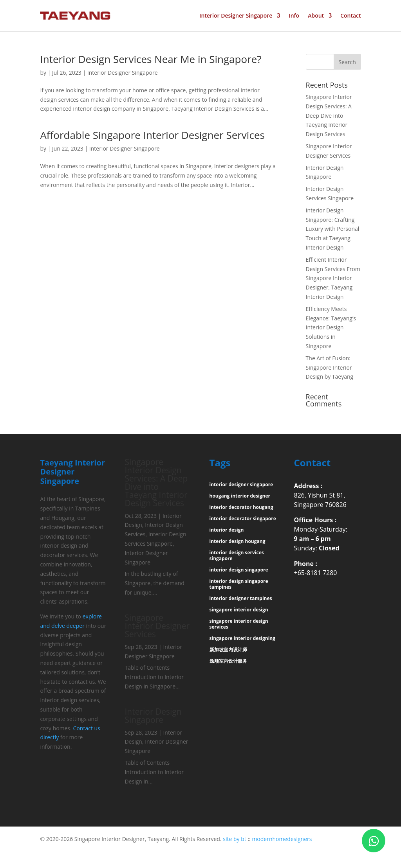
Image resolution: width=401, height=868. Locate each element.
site (227, 839)
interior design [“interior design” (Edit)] (227, 530)
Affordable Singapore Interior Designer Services (152, 135)
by (237, 839)
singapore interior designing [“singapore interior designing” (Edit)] (242, 638)
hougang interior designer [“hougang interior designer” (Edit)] (240, 496)
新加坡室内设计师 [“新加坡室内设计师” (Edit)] (228, 650)
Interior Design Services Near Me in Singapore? (151, 59)
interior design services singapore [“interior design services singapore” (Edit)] (237, 555)
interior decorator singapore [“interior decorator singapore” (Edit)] (243, 518)
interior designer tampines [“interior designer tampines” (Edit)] (241, 598)
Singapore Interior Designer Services (157, 626)
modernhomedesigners (282, 839)
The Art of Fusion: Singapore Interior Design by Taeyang (330, 368)
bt (244, 839)
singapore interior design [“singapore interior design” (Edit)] (239, 610)
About (316, 16)
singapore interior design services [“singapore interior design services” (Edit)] (239, 624)
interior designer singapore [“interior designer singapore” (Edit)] (241, 484)
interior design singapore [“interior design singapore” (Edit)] (239, 570)
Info (294, 16)
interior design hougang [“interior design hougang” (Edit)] (238, 541)
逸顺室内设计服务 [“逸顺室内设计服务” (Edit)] (228, 661)
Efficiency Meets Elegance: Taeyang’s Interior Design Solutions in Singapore (331, 327)
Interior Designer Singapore (236, 16)
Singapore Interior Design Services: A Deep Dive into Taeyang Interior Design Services (329, 115)
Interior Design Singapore (153, 716)
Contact (350, 16)
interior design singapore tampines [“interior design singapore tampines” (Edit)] (239, 584)
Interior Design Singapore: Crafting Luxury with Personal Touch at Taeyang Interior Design (333, 229)
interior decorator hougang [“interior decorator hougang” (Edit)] (241, 507)
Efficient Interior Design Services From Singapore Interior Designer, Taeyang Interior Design (333, 278)
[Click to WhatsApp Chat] (374, 841)
